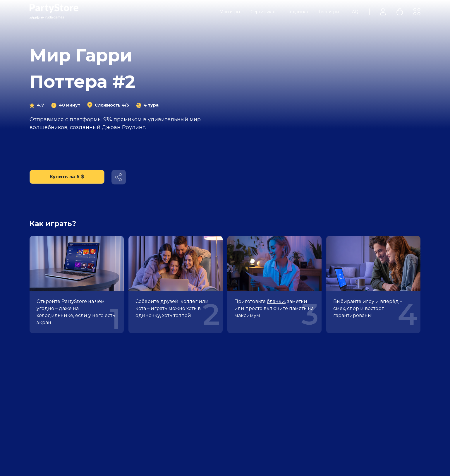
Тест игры (329, 12)
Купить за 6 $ (67, 177)
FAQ (354, 12)
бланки (276, 301)
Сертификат (263, 12)
